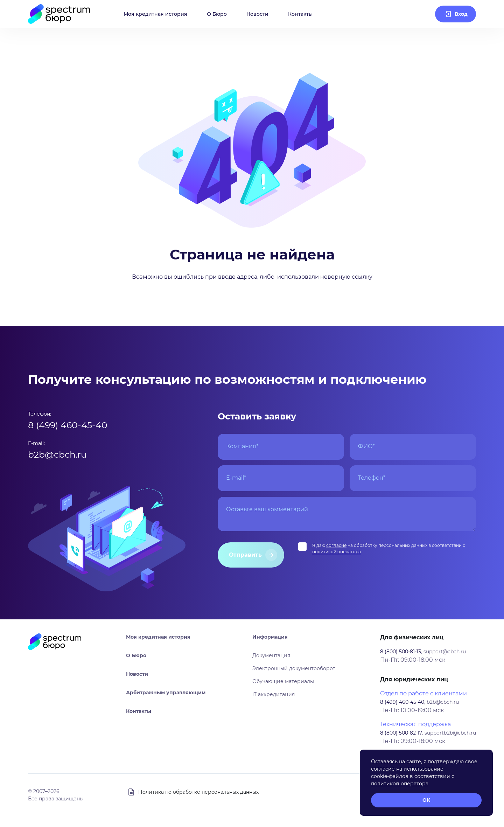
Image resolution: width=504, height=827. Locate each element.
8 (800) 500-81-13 (401, 652)
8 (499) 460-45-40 (68, 425)
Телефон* (372, 478)
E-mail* (236, 478)
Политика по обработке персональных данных (198, 792)
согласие (336, 545)
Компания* (242, 446)
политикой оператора (337, 552)
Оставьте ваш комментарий (267, 509)
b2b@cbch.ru (57, 454)
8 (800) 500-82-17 (401, 733)
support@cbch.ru (445, 652)
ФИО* (366, 446)
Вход (461, 14)
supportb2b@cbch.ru (450, 733)
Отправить (245, 555)
